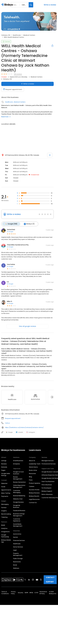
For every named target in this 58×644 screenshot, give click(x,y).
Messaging (5, 504)
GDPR (26, 593)
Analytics (4, 528)
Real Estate (17, 562)
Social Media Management (18, 525)
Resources (32, 473)
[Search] (31, 5)
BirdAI (3, 525)
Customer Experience (17, 520)
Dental (15, 537)
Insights (4, 511)
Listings (4, 460)
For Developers (47, 488)
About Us (32, 460)
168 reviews (18, 74)
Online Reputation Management (19, 486)
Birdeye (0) (29, 224)
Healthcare (17, 35)
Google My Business (17, 506)
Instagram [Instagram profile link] (31, 432)
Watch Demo (33, 467)
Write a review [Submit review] (28, 84)
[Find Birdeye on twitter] (25, 580)
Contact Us (33, 502)
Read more (6, 117)
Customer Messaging (17, 491)
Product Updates (35, 483)
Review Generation (19, 482)
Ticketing (4, 517)
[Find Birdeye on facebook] (21, 580)
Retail (15, 565)
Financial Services (19, 540)
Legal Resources (34, 499)
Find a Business (47, 485)
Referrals (4, 467)
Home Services (18, 547)
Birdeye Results (34, 496)
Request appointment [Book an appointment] (13, 89)
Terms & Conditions (5, 593)
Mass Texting (6, 493)
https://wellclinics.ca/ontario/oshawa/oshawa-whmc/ (24, 427)
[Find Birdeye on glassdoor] (41, 580)
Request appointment (13, 418)
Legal (15, 550)
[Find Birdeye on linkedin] (29, 580)
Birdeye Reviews (34, 493)
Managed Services (48, 460)
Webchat (4, 483)
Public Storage (18, 558)
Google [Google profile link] (9, 432)
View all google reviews (27, 326)
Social (3, 487)
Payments (5, 496)
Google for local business (18, 473)
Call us (7, 423)
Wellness (16, 568)
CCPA (36, 593)
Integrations (5, 532)
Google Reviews (18, 502)
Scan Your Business (48, 481)
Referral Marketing (19, 496)
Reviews (4, 464)
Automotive (17, 534)
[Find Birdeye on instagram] (33, 580)
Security (21, 593)
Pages (3, 470)
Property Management (18, 554)
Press (31, 480)
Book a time (33, 470)
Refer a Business (47, 494)
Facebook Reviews (19, 510)
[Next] (52, 397)
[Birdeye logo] (7, 5)
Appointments (6, 490)
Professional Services (49, 464)
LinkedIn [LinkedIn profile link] (20, 432)
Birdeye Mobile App (6, 541)
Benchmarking (6, 514)
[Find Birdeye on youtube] (37, 580)
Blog (30, 477)
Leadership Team (35, 464)
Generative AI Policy (43, 593)
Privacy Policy (13, 593)
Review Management (18, 478)
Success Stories (34, 490)
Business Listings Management (19, 515)
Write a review (50, 5)
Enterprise (16, 464)
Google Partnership (5, 536)
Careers (32, 486)
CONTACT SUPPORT (50, 579)
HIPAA (31, 593)
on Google (10, 231)
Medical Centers (29, 35)
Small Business (18, 460)
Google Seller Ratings (6, 474)
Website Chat (18, 499)
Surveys (4, 507)
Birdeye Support (47, 491)
